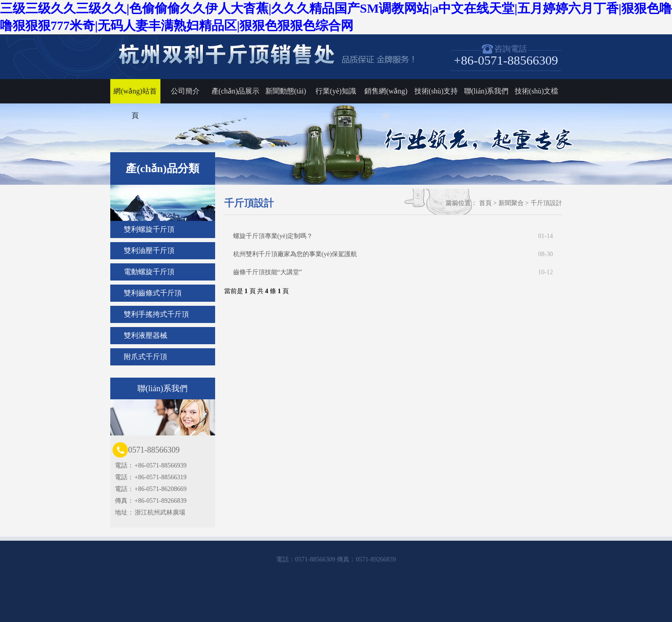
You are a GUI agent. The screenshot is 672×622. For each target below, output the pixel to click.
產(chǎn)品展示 (236, 91)
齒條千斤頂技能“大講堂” (393, 272)
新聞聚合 (511, 203)
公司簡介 (185, 91)
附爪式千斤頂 (146, 357)
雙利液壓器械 (146, 335)
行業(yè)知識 (336, 91)
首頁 (485, 203)
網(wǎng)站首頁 (135, 95)
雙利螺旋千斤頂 (149, 229)
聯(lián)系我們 (486, 91)
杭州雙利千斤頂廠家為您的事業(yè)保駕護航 (393, 254)
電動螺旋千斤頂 (149, 272)
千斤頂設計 (546, 203)
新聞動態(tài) (286, 91)
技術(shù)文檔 (537, 91)
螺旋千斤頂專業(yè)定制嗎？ (393, 236)
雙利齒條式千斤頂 (153, 293)
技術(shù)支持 (436, 91)
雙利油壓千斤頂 (149, 250)
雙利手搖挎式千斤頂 (156, 314)
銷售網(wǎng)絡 (386, 95)
